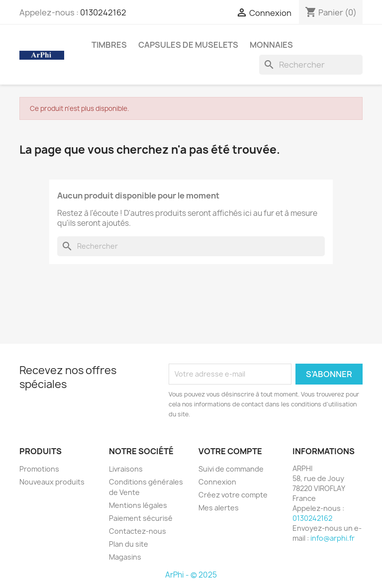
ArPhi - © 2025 (191, 575)
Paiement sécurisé (141, 518)
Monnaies (271, 45)
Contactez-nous (138, 531)
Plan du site (129, 544)
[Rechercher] (311, 65)
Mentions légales (138, 505)
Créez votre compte (233, 495)
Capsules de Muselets (188, 45)
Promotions (39, 469)
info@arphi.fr (333, 538)
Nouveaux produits (52, 482)
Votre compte (230, 451)
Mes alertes (219, 508)
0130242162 (103, 12)
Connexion (217, 482)
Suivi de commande (231, 469)
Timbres (109, 45)
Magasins (125, 557)
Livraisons (126, 469)
